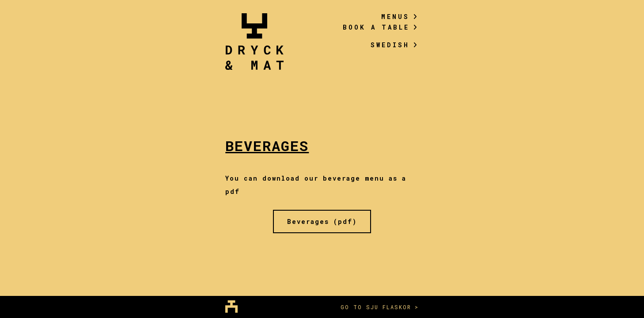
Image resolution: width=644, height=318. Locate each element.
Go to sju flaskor (376, 307)
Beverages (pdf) (322, 221)
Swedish (395, 45)
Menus (400, 17)
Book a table (381, 27)
